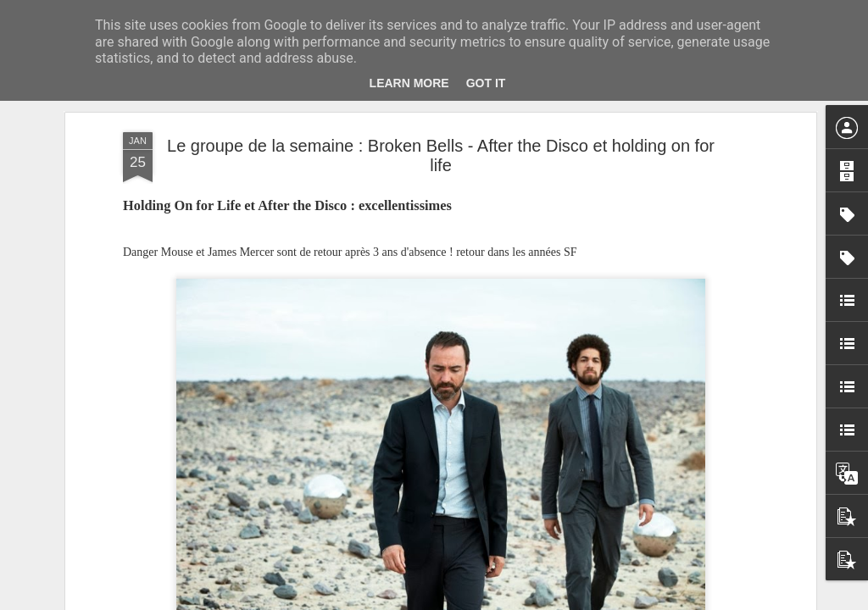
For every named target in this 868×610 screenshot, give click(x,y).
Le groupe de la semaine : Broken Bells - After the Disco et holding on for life (441, 155)
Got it (486, 83)
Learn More (409, 83)
